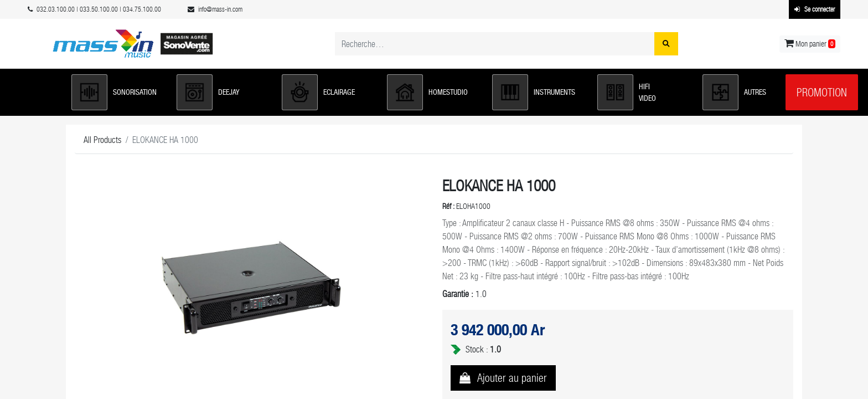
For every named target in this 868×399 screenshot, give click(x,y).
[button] (118, 92)
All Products (102, 140)
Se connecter (815, 9)
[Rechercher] (666, 44)
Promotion (822, 93)
